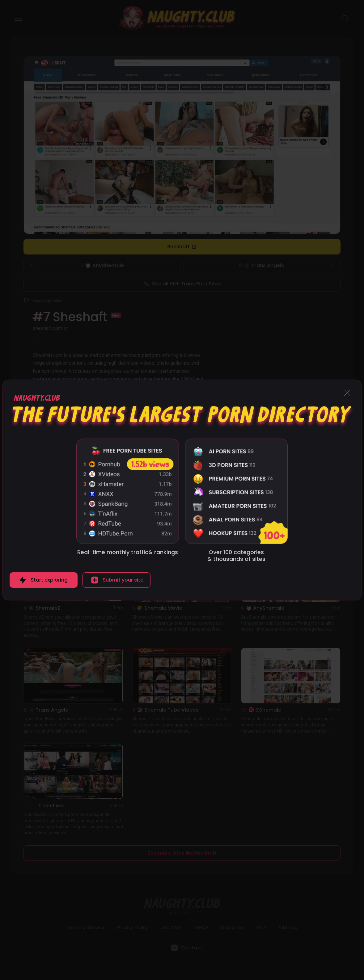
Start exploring (49, 580)
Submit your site (123, 580)
